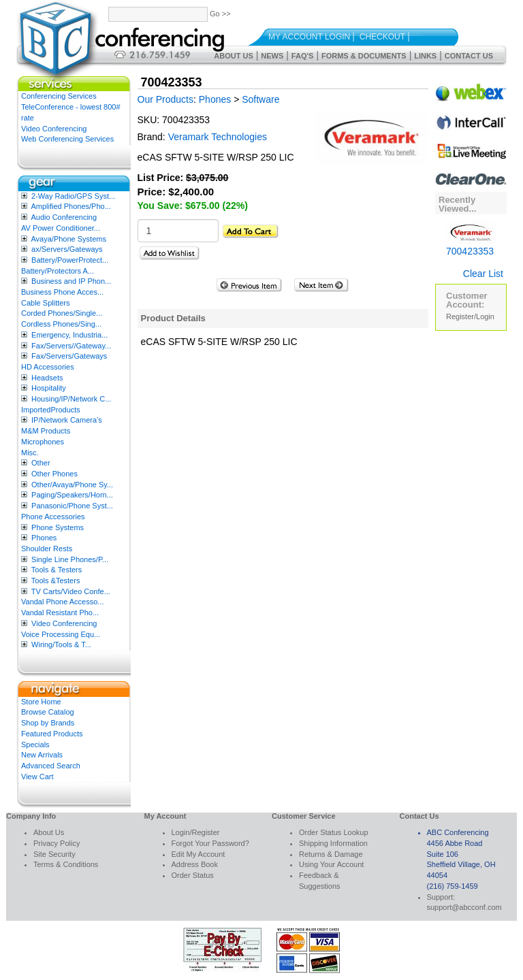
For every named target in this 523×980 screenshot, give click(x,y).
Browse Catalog (48, 712)
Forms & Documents (364, 56)
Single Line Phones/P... (70, 559)
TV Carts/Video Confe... (71, 591)
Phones (44, 538)
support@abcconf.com (464, 907)
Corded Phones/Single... (62, 313)
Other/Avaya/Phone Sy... (72, 485)
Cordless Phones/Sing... (61, 324)
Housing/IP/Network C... (71, 399)
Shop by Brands (48, 723)
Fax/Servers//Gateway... (71, 346)
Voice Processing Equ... (61, 634)
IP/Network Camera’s (67, 420)
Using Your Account (331, 864)
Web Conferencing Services (67, 139)
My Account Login (309, 37)
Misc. (30, 453)
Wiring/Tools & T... (61, 644)
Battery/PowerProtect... (70, 260)
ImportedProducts (51, 410)
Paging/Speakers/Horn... (72, 495)
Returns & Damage (331, 854)
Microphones (43, 442)
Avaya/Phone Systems (68, 239)
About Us (233, 56)
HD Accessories (48, 367)
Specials (35, 745)
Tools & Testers (57, 570)
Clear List (483, 274)
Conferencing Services (59, 96)
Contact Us (469, 56)
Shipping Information (333, 843)
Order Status (193, 875)
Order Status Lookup (334, 832)
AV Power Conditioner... (61, 228)
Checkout (382, 37)
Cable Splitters (46, 303)
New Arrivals (42, 755)
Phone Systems (58, 527)
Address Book (195, 864)
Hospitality (49, 388)
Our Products (165, 99)
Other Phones (54, 474)
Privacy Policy (57, 843)
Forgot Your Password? (210, 843)
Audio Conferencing (64, 217)
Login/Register (196, 832)
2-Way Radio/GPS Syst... (73, 196)
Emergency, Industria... (69, 335)
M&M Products (46, 431)
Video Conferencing (54, 129)
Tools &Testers (56, 581)
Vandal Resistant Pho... (60, 612)
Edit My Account (199, 854)
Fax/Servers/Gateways (69, 356)
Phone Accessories (53, 517)
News (272, 56)
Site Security (54, 854)
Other (41, 463)
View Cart (37, 777)
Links (425, 56)
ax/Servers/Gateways (67, 249)
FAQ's (303, 56)
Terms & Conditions (66, 864)
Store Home (41, 702)
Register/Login (470, 316)
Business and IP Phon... (71, 281)
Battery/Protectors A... (58, 271)
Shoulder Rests (47, 549)
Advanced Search (51, 766)
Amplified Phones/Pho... (70, 206)
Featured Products (52, 734)
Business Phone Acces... (62, 292)
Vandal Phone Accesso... (63, 602)
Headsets (47, 378)
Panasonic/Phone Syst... (72, 506)
